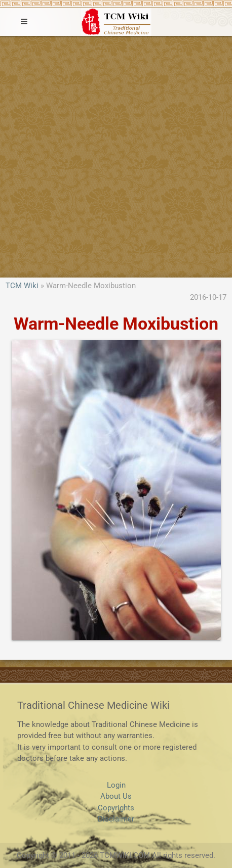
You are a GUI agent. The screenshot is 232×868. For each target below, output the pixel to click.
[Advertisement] (116, 157)
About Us (116, 796)
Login (116, 785)
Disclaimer (116, 819)
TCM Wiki (22, 286)
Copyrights (116, 808)
